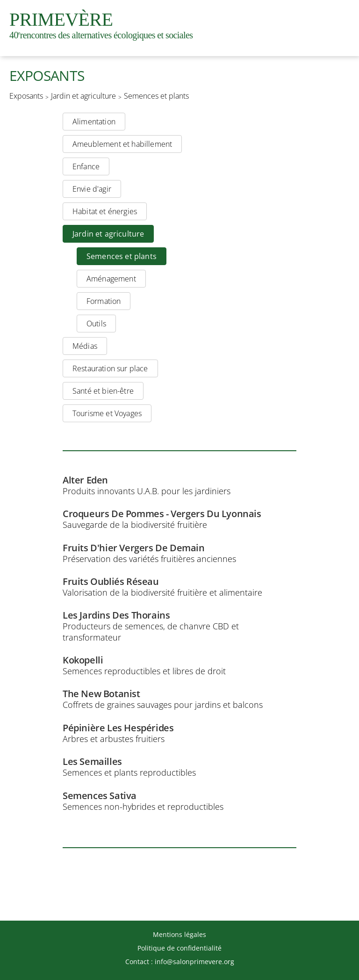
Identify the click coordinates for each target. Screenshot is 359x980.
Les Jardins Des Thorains (116, 615)
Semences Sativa (100, 796)
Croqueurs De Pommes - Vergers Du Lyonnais (162, 514)
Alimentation (94, 122)
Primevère (101, 25)
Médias (85, 346)
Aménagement (111, 279)
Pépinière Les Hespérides (118, 728)
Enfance (86, 166)
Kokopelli (83, 660)
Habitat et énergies (105, 211)
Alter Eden (85, 480)
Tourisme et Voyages (107, 413)
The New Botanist (101, 694)
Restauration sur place (110, 368)
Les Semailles (92, 762)
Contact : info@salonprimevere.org (180, 962)
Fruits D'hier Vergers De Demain (134, 548)
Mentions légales (179, 934)
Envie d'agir (92, 189)
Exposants (26, 96)
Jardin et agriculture (83, 96)
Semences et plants (156, 96)
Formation (104, 301)
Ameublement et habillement (122, 144)
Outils (96, 324)
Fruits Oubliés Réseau (111, 582)
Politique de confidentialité (179, 948)
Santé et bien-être (103, 391)
